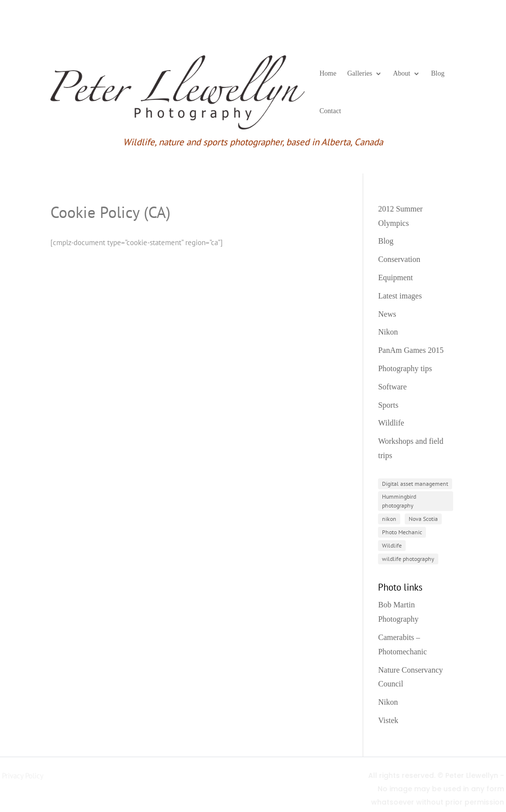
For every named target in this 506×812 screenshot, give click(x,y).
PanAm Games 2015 (411, 350)
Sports (388, 405)
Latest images (400, 296)
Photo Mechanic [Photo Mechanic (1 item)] (402, 532)
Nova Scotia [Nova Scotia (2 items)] (423, 519)
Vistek (388, 720)
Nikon (388, 332)
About (401, 73)
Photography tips (405, 368)
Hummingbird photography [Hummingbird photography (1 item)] (399, 501)
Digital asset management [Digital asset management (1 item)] (415, 484)
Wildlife (391, 423)
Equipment (395, 278)
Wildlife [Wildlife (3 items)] (392, 545)
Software (392, 387)
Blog (438, 73)
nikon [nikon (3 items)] (389, 519)
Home (328, 73)
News (387, 314)
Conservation (399, 259)
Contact (331, 111)
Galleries (360, 73)
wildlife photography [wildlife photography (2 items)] (408, 559)
